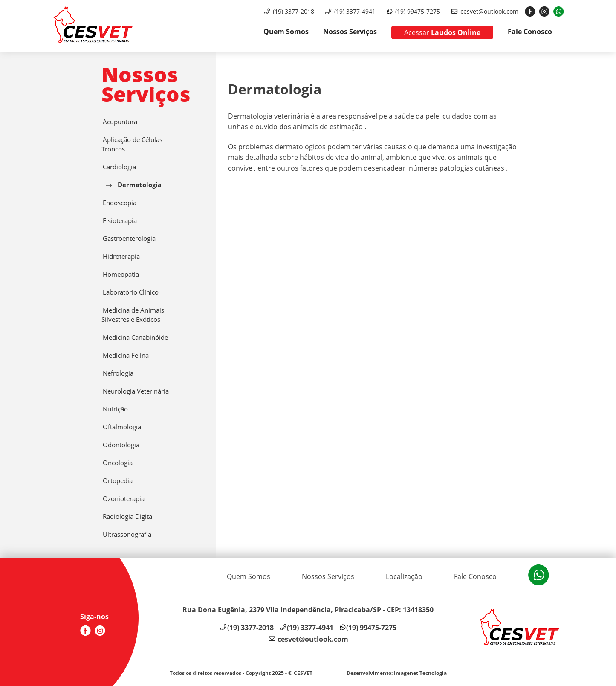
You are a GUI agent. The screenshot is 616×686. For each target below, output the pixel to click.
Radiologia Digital (128, 517)
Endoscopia (119, 203)
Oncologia (117, 463)
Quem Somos (286, 32)
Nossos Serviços (350, 32)
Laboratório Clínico (130, 292)
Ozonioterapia (123, 499)
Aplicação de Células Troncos (132, 144)
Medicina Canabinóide (135, 337)
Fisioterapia (119, 221)
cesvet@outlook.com (489, 11)
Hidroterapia (121, 256)
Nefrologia (117, 373)
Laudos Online (442, 32)
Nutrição (115, 409)
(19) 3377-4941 (355, 11)
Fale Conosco (530, 32)
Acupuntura (119, 122)
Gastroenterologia (129, 239)
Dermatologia (134, 185)
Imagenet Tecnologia (420, 673)
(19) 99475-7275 (418, 11)
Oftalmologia (121, 427)
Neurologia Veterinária (135, 391)
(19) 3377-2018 (294, 11)
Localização (404, 576)
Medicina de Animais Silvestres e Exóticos (133, 315)
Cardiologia (119, 167)
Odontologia (120, 445)
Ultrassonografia (126, 534)
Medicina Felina (125, 355)
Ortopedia (117, 481)
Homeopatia (120, 274)
